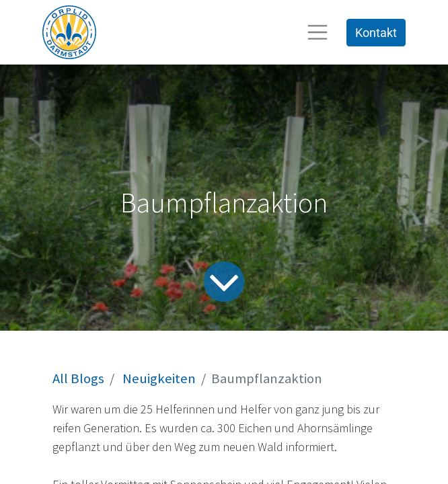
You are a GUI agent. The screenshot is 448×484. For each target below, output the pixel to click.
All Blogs (78, 378)
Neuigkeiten (159, 378)
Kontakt (376, 33)
